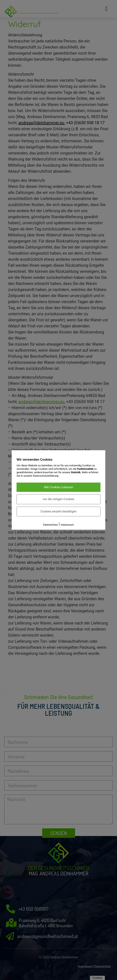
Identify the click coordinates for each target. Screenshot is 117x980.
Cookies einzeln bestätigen (59, 511)
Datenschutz (50, 525)
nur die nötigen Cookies (59, 499)
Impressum (67, 525)
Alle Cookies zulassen (58, 487)
